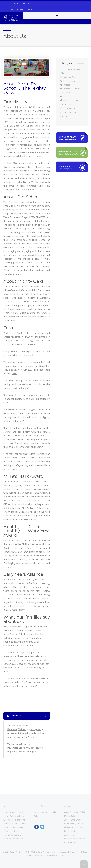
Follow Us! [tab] (27, 716)
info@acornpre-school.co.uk (24, 9)
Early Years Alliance (16, 610)
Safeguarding (69, 81)
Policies (67, 85)
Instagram (36, 729)
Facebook (12, 729)
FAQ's (66, 97)
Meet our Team (70, 77)
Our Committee (70, 108)
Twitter (22, 729)
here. (14, 373)
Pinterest (12, 748)
